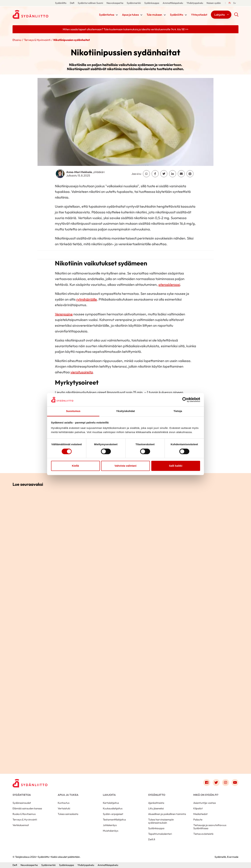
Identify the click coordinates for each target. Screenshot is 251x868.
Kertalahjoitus (111, 803)
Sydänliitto (61, 3)
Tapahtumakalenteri (160, 834)
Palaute (198, 820)
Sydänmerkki (134, 3)
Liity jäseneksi (156, 808)
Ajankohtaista (156, 803)
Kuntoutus (64, 803)
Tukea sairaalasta (68, 814)
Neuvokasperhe (115, 3)
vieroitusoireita (82, 372)
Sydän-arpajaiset (113, 814)
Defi (72, 3)
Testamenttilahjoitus (114, 820)
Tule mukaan (154, 15)
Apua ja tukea (130, 15)
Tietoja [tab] (178, 411)
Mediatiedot (200, 814)
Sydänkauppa (152, 3)
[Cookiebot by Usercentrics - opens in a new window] (185, 400)
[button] (236, 16)
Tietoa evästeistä (203, 834)
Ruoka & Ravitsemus (24, 814)
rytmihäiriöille (87, 299)
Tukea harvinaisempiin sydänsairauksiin (161, 821)
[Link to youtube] (235, 783)
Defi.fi (152, 839)
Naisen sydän (214, 3)
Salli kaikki (176, 466)
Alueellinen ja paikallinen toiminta (167, 814)
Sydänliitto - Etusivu (40, 14)
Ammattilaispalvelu (173, 3)
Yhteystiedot (199, 15)
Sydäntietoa (107, 15)
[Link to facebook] (207, 783)
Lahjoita (220, 15)
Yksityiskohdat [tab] (125, 411)
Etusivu (17, 40)
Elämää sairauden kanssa (27, 808)
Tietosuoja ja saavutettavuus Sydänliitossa (210, 827)
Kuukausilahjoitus (113, 808)
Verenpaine (64, 314)
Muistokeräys (111, 831)
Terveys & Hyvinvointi (37, 40)
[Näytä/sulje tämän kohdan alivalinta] (117, 15)
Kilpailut (198, 808)
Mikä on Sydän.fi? (206, 795)
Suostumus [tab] (73, 411)
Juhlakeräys (110, 825)
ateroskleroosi (169, 284)
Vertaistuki (64, 808)
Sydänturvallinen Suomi (90, 3)
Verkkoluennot (21, 825)
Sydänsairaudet (22, 803)
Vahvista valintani (125, 466)
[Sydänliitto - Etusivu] (30, 783)
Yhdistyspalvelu (195, 3)
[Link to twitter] (216, 783)
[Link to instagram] (226, 783)
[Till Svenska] (235, 3)
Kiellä (75, 466)
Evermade (233, 857)
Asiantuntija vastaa (205, 803)
